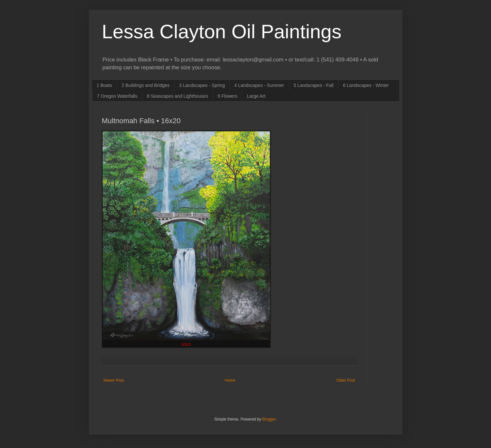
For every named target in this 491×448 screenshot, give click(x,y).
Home (230, 380)
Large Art (256, 96)
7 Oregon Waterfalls (117, 96)
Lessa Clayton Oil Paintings (222, 32)
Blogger (269, 419)
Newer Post (114, 380)
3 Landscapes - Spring (202, 85)
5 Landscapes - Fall (314, 85)
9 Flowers (228, 96)
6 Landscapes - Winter (366, 85)
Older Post (346, 380)
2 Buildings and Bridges (146, 85)
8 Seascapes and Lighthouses (177, 96)
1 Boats (104, 85)
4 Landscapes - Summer (259, 85)
